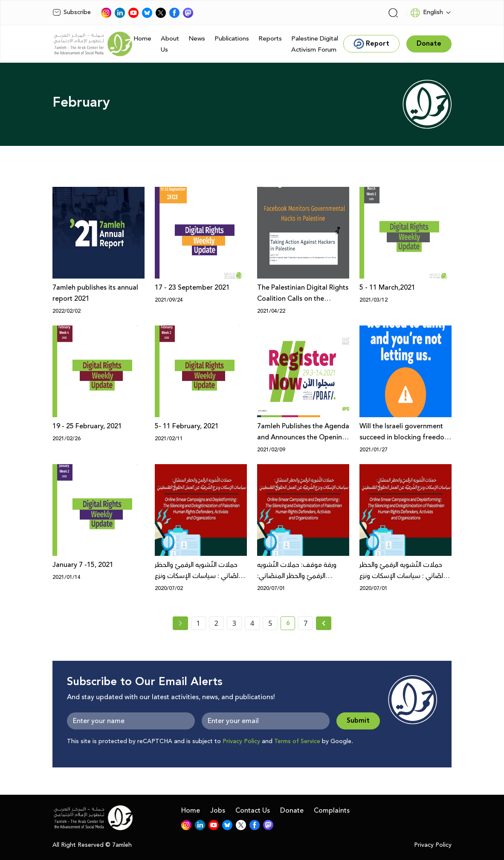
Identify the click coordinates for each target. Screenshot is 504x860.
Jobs (218, 811)
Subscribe (72, 12)
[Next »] (324, 623)
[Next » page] (324, 623)
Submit (358, 721)
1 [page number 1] (198, 623)
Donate (292, 811)
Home (142, 39)
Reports (270, 39)
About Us (170, 44)
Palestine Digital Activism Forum (315, 44)
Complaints (332, 811)
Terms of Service (297, 741)
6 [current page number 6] (291, 625)
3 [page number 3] (234, 623)
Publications (232, 39)
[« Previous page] (180, 623)
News (197, 39)
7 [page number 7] (306, 623)
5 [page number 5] (270, 623)
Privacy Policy (241, 741)
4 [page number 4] (252, 623)
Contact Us (253, 811)
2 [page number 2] (216, 623)
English (427, 13)
